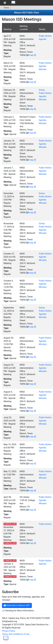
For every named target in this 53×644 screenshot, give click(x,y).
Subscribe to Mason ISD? (17, 605)
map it (31, 55)
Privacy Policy (9, 631)
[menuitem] (5, 3)
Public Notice (45, 36)
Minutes (43, 69)
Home (5, 8)
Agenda (42, 39)
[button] (5, 3)
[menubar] (9, 3)
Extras (42, 90)
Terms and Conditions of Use (16, 634)
